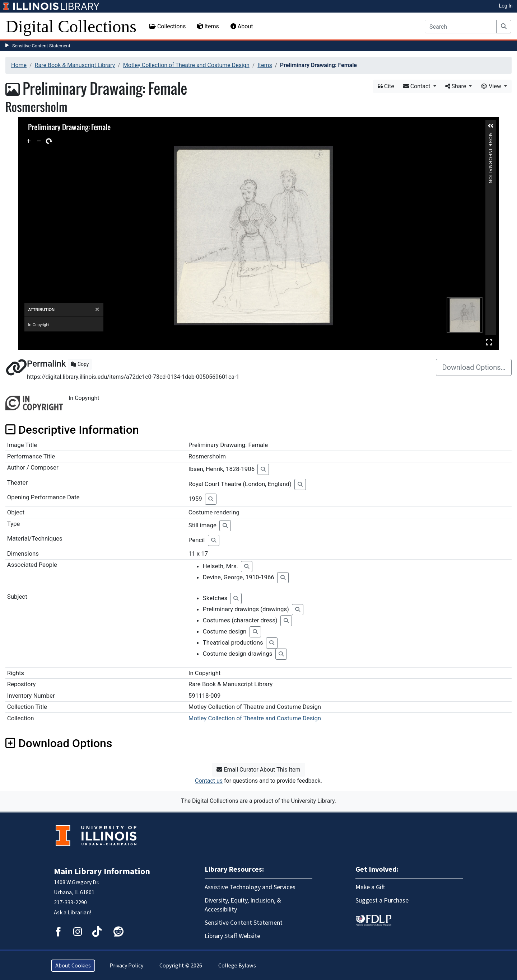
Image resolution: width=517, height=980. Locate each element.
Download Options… (474, 367)
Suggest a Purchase (382, 901)
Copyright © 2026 (181, 966)
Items (208, 26)
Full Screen (489, 342)
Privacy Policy (126, 966)
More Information (490, 135)
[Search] (461, 27)
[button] (491, 126)
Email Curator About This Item (258, 770)
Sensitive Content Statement (41, 46)
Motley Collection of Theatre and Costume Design (186, 65)
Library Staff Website (232, 936)
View (492, 86)
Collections (168, 26)
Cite (386, 86)
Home (19, 65)
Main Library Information (102, 871)
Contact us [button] (209, 781)
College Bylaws (237, 966)
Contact (418, 86)
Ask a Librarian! (73, 913)
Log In (506, 6)
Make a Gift (370, 887)
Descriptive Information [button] (72, 430)
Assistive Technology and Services (250, 887)
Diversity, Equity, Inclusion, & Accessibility (243, 905)
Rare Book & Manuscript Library (75, 65)
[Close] (97, 309)
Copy (80, 364)
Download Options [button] (59, 743)
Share (457, 86)
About (242, 26)
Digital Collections (71, 26)
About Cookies (73, 966)
